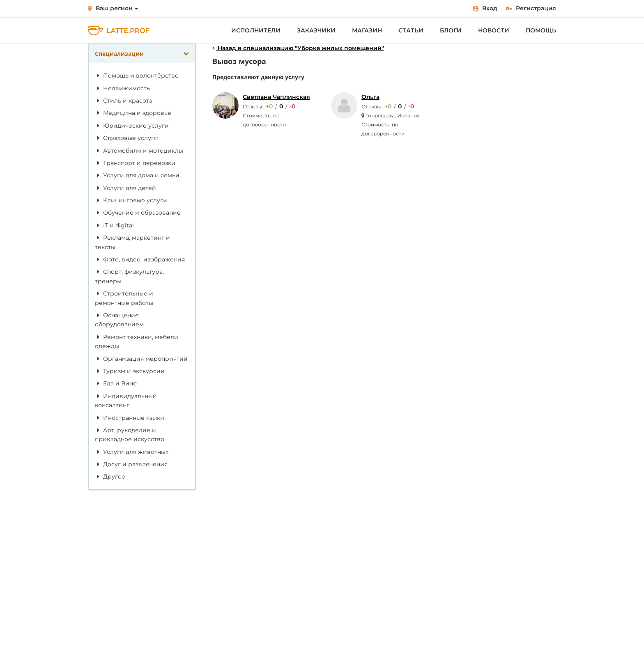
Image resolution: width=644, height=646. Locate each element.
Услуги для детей (125, 188)
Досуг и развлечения (131, 464)
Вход (485, 8)
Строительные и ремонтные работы (124, 298)
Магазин (367, 30)
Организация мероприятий (141, 359)
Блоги (451, 30)
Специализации (142, 54)
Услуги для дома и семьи (137, 175)
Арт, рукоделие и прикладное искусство (130, 435)
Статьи (411, 30)
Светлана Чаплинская (276, 97)
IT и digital (114, 225)
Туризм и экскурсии (130, 371)
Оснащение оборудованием (119, 320)
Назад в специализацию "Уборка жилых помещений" (298, 48)
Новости (494, 30)
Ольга (370, 97)
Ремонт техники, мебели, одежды (137, 341)
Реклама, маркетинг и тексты (132, 242)
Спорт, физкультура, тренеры (129, 276)
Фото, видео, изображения (140, 259)
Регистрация (531, 8)
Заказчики (316, 30)
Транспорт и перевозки (135, 163)
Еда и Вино (116, 383)
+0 (269, 106)
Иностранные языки (130, 418)
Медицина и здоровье (133, 113)
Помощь (541, 30)
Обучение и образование (138, 213)
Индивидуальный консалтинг (126, 401)
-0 (292, 106)
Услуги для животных (132, 452)
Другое (110, 476)
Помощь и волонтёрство (137, 76)
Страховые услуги (126, 138)
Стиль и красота (124, 101)
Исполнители (256, 30)
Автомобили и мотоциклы (139, 151)
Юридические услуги (132, 126)
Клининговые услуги (131, 200)
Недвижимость (122, 88)
